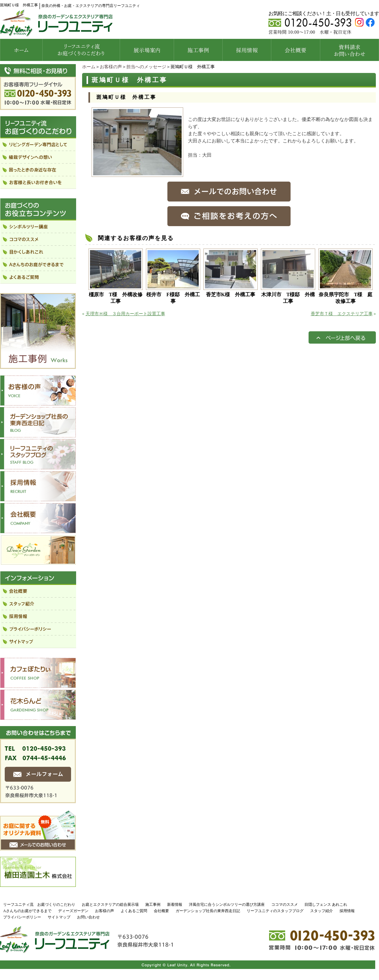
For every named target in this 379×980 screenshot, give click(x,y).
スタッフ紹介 (322, 911)
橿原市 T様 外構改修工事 (116, 298)
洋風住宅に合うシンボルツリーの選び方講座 (227, 905)
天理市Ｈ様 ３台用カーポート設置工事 (125, 314)
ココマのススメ (285, 905)
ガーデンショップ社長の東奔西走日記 (208, 911)
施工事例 (153, 905)
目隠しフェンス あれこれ (326, 905)
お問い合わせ (88, 917)
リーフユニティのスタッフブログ (275, 911)
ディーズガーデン (73, 911)
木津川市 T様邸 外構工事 (288, 298)
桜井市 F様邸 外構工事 (173, 298)
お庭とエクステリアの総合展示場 (110, 905)
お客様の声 (111, 67)
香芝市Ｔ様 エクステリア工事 (342, 314)
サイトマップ (59, 917)
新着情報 (175, 905)
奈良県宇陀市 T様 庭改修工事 (346, 298)
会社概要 (161, 911)
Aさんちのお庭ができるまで (27, 911)
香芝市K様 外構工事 (231, 295)
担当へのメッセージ (146, 67)
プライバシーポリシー (22, 917)
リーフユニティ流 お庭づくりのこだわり (39, 905)
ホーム (89, 67)
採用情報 (347, 911)
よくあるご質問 (134, 911)
